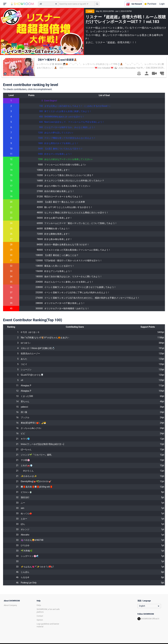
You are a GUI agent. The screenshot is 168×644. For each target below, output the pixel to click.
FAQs (39, 605)
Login (162, 4)
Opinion (40, 620)
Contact (40, 616)
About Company (10, 605)
